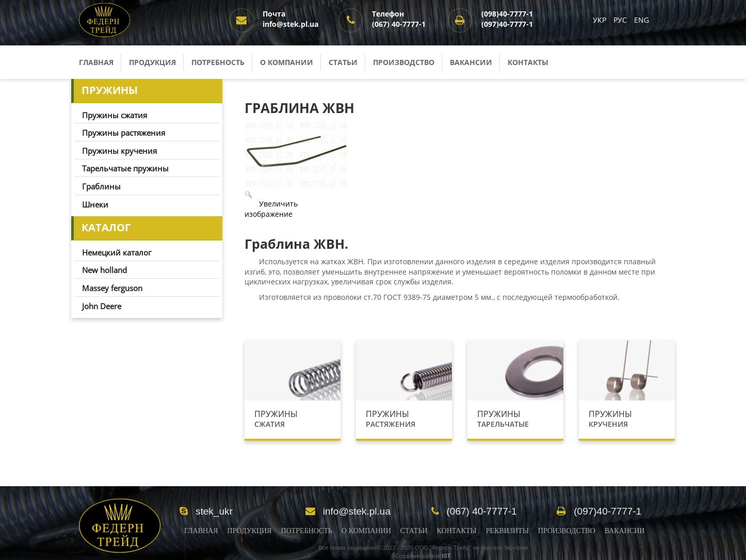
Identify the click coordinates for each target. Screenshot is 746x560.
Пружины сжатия (115, 115)
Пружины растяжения (124, 133)
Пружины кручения (119, 151)
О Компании (366, 531)
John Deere (102, 306)
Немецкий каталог (117, 252)
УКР (601, 20)
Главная (96, 62)
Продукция (152, 62)
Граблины (101, 186)
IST (446, 556)
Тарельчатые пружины (125, 168)
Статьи (343, 62)
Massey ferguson (112, 288)
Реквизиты (507, 531)
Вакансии (471, 62)
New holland (104, 270)
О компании (287, 62)
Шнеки (95, 204)
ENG (642, 20)
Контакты (528, 62)
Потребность (218, 62)
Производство (404, 62)
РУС (621, 20)
